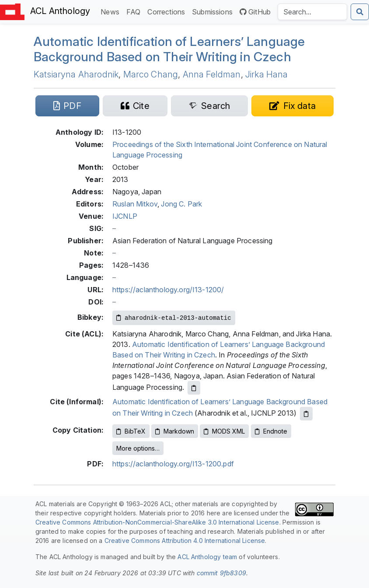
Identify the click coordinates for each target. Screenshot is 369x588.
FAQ (135, 11)
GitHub (255, 12)
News (112, 11)
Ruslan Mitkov (135, 204)
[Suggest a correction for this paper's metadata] (292, 106)
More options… (138, 448)
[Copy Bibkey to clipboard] (174, 318)
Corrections (168, 11)
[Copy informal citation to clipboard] (306, 414)
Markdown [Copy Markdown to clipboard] (175, 431)
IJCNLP (125, 216)
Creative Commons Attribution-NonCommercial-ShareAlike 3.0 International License (157, 522)
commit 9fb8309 (221, 573)
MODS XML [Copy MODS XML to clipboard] (224, 431)
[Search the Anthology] (312, 12)
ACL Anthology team (207, 557)
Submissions (214, 11)
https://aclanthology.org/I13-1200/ (168, 290)
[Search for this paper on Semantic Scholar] (209, 106)
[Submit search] (360, 12)
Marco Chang (151, 74)
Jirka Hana (267, 74)
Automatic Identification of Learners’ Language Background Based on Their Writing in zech (169, 49)
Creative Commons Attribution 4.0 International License (185, 541)
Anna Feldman (212, 74)
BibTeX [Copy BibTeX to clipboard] (131, 431)
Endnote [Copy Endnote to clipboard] (271, 431)
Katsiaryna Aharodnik (76, 74)
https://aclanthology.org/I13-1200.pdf (173, 464)
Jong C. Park (181, 204)
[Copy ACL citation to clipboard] (194, 388)
